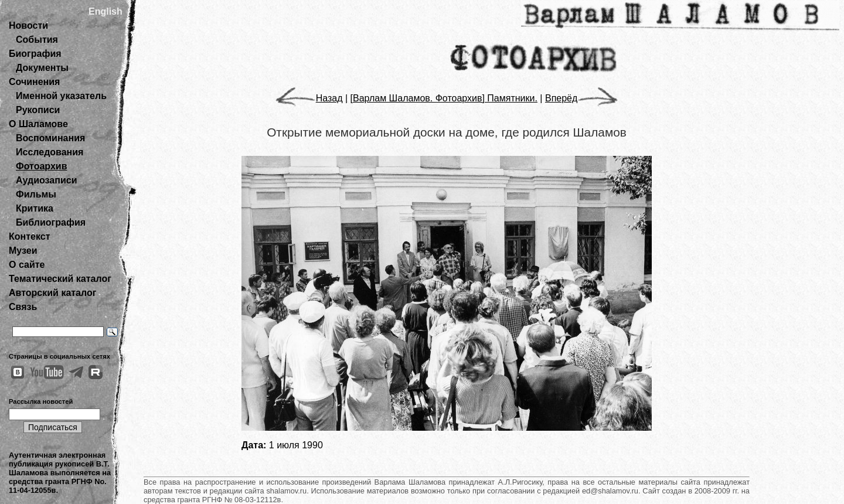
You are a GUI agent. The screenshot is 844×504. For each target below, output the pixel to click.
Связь (23, 307)
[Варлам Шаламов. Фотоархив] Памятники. (444, 98)
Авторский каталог (52, 293)
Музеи (23, 251)
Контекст (29, 236)
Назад (309, 98)
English (105, 11)
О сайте (27, 265)
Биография (35, 54)
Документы (42, 68)
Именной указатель (61, 96)
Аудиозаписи (46, 180)
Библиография (51, 222)
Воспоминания (50, 138)
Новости (28, 25)
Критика (35, 208)
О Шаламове (38, 124)
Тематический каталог (60, 279)
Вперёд (581, 98)
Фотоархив (41, 166)
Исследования (50, 152)
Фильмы (36, 194)
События (37, 40)
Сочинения (34, 82)
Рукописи (38, 110)
